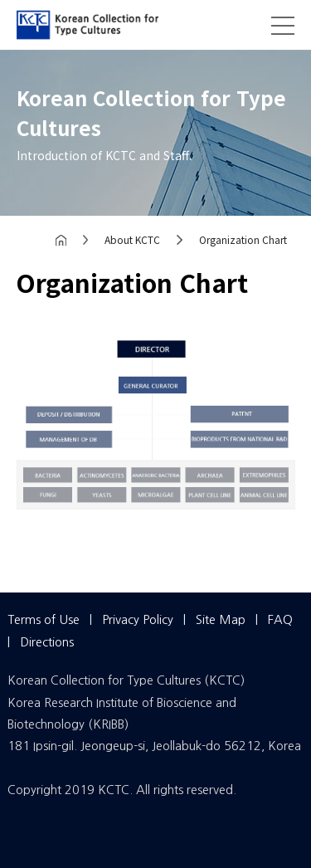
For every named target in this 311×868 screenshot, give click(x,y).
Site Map (221, 619)
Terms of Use (44, 619)
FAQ (280, 619)
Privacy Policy (138, 619)
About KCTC (132, 239)
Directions (47, 642)
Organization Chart (243, 239)
